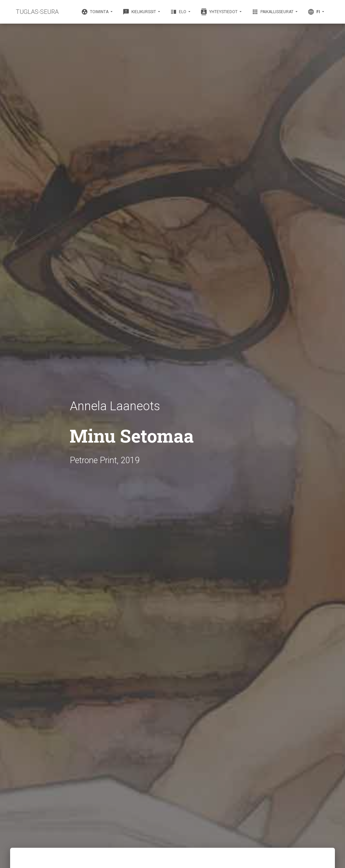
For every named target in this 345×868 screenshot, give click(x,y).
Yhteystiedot (219, 12)
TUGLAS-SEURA (37, 12)
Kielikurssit (140, 12)
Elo (179, 12)
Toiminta (95, 12)
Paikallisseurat (273, 12)
